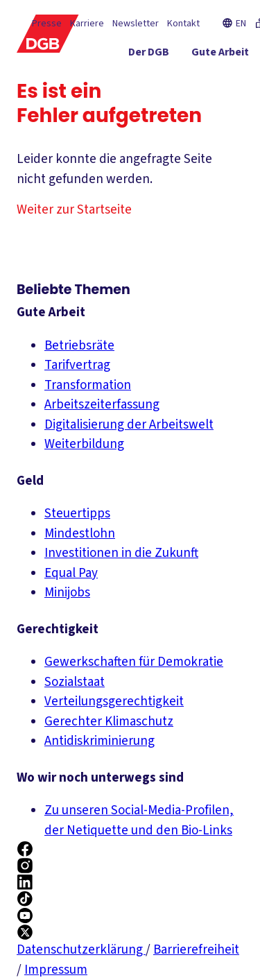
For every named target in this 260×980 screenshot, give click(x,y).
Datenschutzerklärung (81, 950)
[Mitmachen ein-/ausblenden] (210, 105)
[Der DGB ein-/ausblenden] (149, 55)
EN (234, 24)
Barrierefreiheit (196, 950)
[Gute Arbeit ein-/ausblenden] (220, 55)
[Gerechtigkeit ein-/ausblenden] (201, 80)
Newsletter (136, 24)
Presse (47, 24)
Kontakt (183, 24)
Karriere (87, 24)
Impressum (56, 970)
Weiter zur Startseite (74, 210)
